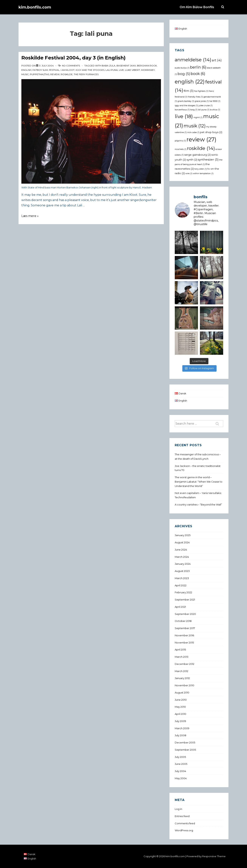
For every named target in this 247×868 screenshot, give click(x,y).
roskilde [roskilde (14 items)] (201, 148)
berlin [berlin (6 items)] (198, 67)
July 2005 (180, 757)
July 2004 (180, 771)
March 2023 (182, 578)
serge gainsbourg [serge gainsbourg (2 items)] (197, 155)
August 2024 (182, 542)
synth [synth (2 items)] (192, 160)
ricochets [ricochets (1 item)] (181, 149)
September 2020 (185, 614)
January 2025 (183, 535)
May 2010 (180, 707)
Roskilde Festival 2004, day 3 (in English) (73, 58)
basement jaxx (126, 66)
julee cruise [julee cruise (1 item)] (206, 106)
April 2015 (180, 650)
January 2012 (182, 678)
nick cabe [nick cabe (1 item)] (193, 132)
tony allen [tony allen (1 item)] (201, 169)
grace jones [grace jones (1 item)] (202, 101)
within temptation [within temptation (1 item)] (203, 174)
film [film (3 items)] (189, 91)
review (55, 74)
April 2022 (181, 585)
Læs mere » (30, 216)
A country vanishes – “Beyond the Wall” (198, 505)
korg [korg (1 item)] (194, 110)
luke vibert (132, 70)
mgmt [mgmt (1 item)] (198, 117)
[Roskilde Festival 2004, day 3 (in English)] (46, 66)
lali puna (112, 70)
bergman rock (147, 66)
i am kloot (68, 70)
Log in (178, 809)
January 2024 (183, 564)
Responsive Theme (214, 856)
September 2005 (185, 750)
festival (54, 70)
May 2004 (181, 778)
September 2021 (185, 600)
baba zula (109, 66)
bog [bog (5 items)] (184, 74)
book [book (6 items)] (198, 74)
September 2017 (185, 628)
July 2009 (180, 721)
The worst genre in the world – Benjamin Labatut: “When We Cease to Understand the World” (199, 482)
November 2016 (184, 635)
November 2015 (184, 643)
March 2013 (182, 657)
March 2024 (182, 557)
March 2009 (182, 728)
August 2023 (182, 571)
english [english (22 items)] (190, 82)
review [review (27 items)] (201, 139)
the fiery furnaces (86, 74)
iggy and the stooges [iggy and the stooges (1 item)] (186, 106)
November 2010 (184, 685)
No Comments (71, 66)
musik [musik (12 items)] (195, 126)
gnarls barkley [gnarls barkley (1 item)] (186, 101)
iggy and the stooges (90, 70)
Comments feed (185, 823)
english (26, 70)
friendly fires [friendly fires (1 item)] (195, 97)
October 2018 (183, 621)
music (25, 74)
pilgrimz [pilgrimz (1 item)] (180, 141)
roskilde (67, 74)
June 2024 (181, 550)
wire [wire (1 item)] (189, 174)
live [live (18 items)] (184, 116)
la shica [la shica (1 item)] (215, 110)
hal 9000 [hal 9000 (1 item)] (215, 101)
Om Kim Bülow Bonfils (197, 7)
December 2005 (185, 742)
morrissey (148, 70)
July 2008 (181, 735)
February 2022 (183, 592)
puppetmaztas (40, 74)
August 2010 (182, 693)
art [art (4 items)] (217, 60)
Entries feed (182, 816)
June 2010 (181, 700)
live (121, 70)
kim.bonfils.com (35, 7)
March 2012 (181, 671)
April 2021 (180, 607)
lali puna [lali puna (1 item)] (204, 110)
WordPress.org (184, 830)
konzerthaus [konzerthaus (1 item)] (182, 110)
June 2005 (181, 764)
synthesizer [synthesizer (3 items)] (208, 159)
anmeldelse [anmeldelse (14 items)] (193, 60)
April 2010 (181, 714)
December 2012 (184, 664)
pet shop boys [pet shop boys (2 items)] (211, 132)
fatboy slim (40, 70)
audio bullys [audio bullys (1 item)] (182, 68)
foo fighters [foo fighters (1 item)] (201, 91)
